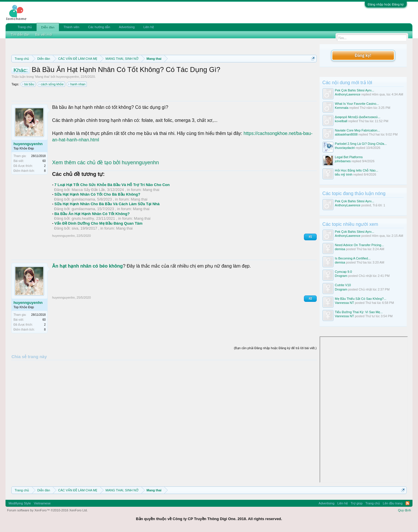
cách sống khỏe (51, 84)
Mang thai (42, 77)
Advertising (127, 27)
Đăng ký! (363, 55)
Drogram (341, 276)
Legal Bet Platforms (349, 157)
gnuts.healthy (83, 218)
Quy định (405, 510)
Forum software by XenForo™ (47, 510)
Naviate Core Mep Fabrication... (357, 130)
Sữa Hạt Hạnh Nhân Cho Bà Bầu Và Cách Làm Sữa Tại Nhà (107, 204)
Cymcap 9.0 (344, 272)
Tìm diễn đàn (20, 35)
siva (75, 228)
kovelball (341, 121)
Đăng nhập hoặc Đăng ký (386, 4)
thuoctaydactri (345, 148)
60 (44, 161)
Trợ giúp (357, 503)
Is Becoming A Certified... (353, 258)
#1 (310, 237)
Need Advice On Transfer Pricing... (360, 245)
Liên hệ (149, 27)
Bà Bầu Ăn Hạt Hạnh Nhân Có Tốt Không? (92, 214)
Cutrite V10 (343, 285)
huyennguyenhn (67, 77)
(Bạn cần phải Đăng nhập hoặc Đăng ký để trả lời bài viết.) (275, 348)
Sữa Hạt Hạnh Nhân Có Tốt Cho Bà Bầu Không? (97, 194)
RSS (408, 503)
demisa (340, 249)
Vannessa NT (345, 303)
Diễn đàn (48, 27)
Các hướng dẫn (99, 27)
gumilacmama (83, 199)
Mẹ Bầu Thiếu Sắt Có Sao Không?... (361, 299)
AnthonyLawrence (348, 94)
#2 (310, 299)
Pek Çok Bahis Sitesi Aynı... (355, 90)
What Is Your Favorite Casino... (357, 104)
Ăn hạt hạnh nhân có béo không (87, 266)
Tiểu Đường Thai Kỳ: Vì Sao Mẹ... (359, 312)
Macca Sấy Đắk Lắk (88, 190)
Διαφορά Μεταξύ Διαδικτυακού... (358, 117)
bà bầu (28, 84)
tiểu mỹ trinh (344, 174)
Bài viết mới (44, 35)
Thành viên (71, 27)
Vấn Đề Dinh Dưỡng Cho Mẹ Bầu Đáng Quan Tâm (98, 223)
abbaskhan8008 (346, 134)
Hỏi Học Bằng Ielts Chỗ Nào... (357, 170)
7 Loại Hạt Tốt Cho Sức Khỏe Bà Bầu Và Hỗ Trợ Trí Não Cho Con (112, 185)
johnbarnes (343, 161)
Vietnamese (42, 503)
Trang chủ (25, 27)
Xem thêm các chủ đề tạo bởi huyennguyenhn (105, 163)
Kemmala (342, 108)
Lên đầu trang (393, 503)
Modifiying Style (20, 503)
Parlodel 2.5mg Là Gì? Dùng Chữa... (361, 144)
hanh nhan (77, 84)
